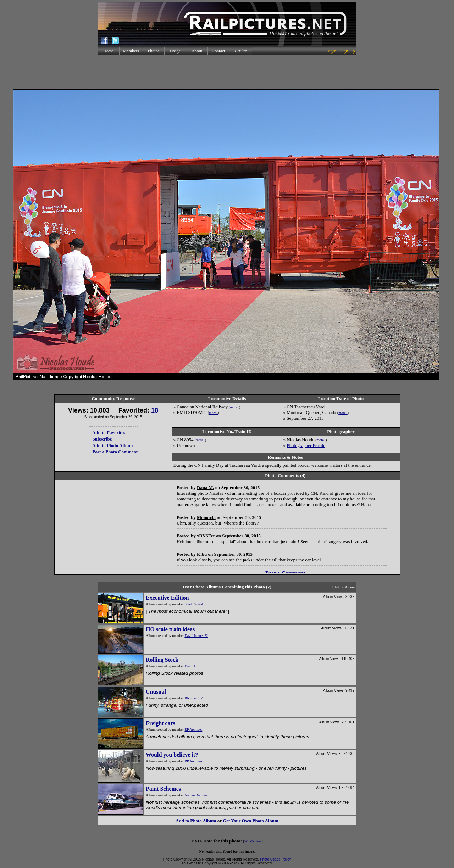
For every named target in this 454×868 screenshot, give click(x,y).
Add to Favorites (109, 433)
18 (155, 410)
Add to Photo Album (113, 445)
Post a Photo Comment (115, 452)
